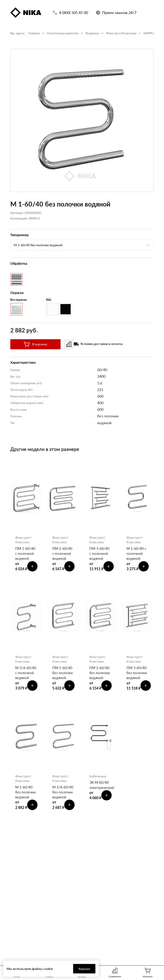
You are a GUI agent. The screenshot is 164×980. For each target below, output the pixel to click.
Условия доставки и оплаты (102, 344)
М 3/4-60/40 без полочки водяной (63, 796)
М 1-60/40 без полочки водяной (26, 796)
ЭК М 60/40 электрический (101, 789)
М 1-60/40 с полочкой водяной (137, 554)
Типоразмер (19, 235)
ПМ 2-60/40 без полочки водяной (100, 675)
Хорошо (81, 969)
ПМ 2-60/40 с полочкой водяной (63, 554)
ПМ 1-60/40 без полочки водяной (63, 675)
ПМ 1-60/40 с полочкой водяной (26, 554)
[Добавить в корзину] (33, 567)
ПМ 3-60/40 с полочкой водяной (100, 554)
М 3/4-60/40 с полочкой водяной (26, 675)
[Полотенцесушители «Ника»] (26, 13)
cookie (48, 969)
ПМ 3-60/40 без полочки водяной (137, 675)
